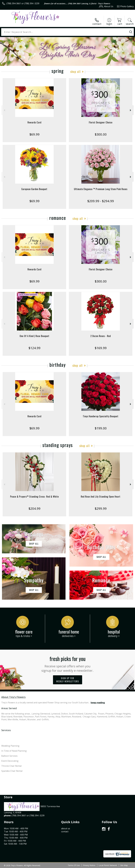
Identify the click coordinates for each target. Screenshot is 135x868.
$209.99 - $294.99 (101, 201)
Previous (4, 110)
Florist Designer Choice (101, 122)
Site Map (124, 865)
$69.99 (34, 134)
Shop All (75, 71)
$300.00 (101, 134)
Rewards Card (34, 122)
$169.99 (101, 348)
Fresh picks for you (68, 664)
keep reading (98, 703)
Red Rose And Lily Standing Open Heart (101, 496)
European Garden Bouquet (34, 189)
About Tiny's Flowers (13, 697)
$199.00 (101, 428)
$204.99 (34, 508)
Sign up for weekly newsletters (68, 680)
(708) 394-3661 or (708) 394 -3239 (23, 3)
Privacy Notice (89, 865)
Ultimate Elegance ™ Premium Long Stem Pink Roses (101, 189)
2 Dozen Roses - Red (101, 336)
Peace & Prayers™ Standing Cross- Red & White (34, 496)
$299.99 (101, 508)
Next (131, 110)
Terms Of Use (74, 865)
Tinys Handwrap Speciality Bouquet (101, 416)
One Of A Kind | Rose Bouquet (34, 336)
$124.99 (34, 348)
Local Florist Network (108, 865)
